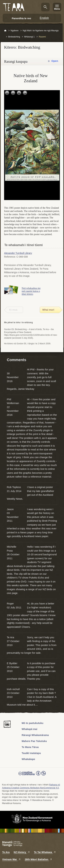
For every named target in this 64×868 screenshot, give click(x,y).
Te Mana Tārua (30, 747)
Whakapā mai (30, 729)
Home (5, 31)
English (44, 18)
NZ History (22, 852)
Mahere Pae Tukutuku (34, 741)
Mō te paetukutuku (33, 723)
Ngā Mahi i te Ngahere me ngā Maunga (41, 31)
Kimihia (45, 7)
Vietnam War (11, 859)
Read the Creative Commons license (32, 776)
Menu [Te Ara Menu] (57, 9)
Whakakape (28, 759)
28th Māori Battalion (38, 859)
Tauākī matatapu (31, 753)
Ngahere (15, 31)
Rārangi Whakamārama (35, 735)
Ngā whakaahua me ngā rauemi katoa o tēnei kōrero (31, 291)
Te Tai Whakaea (45, 852)
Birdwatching (14, 37)
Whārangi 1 (29, 37)
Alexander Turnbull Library (18, 253)
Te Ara (6, 852)
